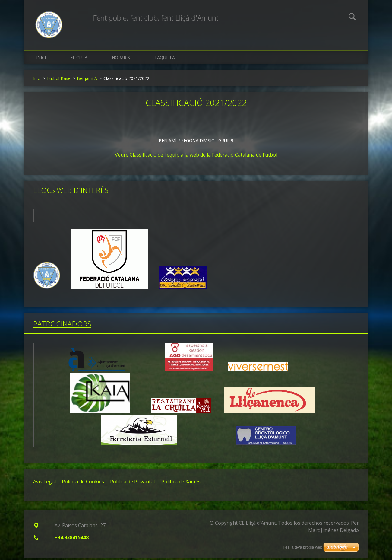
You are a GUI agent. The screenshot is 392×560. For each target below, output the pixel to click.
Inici (41, 60)
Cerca (352, 17)
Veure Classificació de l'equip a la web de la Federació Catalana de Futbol (196, 157)
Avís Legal (44, 484)
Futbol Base (59, 81)
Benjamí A (87, 81)
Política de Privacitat (133, 484)
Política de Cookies (83, 484)
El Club (79, 60)
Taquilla (165, 60)
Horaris (121, 60)
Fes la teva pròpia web (303, 547)
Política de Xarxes (181, 484)
